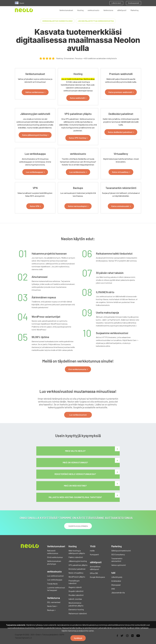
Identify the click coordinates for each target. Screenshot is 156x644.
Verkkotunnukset (66, 10)
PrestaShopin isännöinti (74, 582)
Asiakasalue (116, 581)
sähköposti (122, 10)
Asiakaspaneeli (134, 3)
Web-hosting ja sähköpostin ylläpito (77, 552)
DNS (113, 589)
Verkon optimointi (119, 565)
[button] (35, 92)
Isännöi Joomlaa (75, 599)
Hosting (80, 10)
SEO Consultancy (118, 554)
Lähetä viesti (116, 3)
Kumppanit (94, 554)
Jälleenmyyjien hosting (78, 561)
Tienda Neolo (52, 584)
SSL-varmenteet (54, 602)
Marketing (134, 10)
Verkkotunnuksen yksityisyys (54, 562)
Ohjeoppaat (116, 585)
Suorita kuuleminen (78, 526)
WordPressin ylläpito (77, 577)
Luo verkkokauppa (55, 580)
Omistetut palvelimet (77, 569)
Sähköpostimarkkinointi (121, 551)
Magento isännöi (75, 587)
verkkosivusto (93, 10)
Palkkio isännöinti (76, 557)
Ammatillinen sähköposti (95, 568)
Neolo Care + (52, 606)
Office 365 (94, 573)
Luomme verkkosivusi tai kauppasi (56, 589)
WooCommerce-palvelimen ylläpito (76, 604)
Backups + (51, 610)
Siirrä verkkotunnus (55, 557)
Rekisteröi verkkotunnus (53, 552)
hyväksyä (78, 638)
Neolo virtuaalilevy (76, 573)
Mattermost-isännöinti (78, 613)
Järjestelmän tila (118, 593)
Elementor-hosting (76, 609)
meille (92, 551)
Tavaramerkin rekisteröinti (117, 560)
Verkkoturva (108, 10)
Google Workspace (97, 577)
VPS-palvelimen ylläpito (78, 565)
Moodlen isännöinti (76, 595)
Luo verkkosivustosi (55, 576)
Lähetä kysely (117, 577)
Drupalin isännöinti (76, 591)
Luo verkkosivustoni (78, 415)
